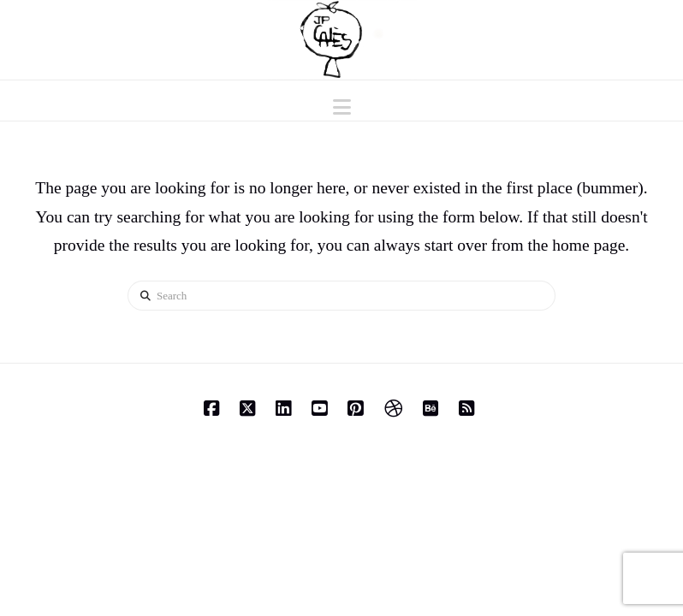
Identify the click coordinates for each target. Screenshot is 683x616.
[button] (342, 107)
